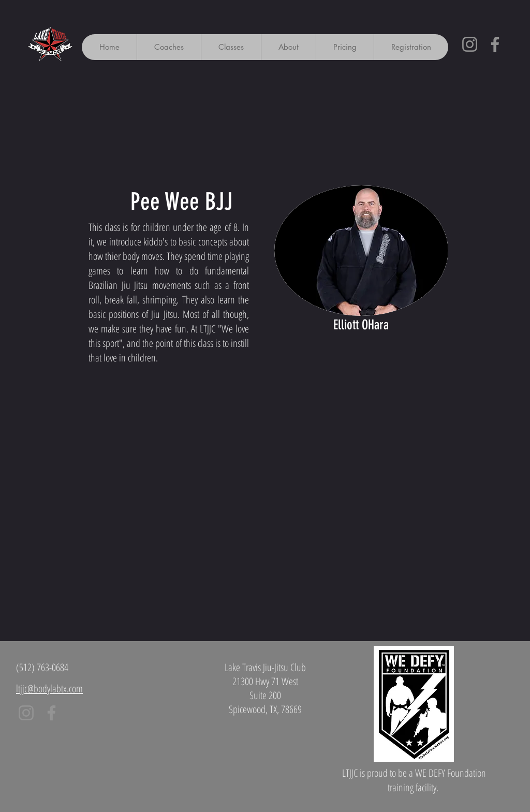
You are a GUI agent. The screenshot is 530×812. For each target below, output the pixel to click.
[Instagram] (470, 44)
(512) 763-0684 (42, 667)
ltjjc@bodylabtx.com (49, 688)
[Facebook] (495, 44)
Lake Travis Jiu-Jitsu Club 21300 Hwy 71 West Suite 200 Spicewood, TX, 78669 (265, 688)
